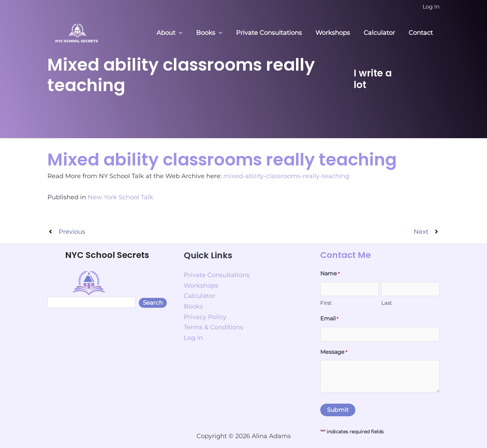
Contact (421, 33)
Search (153, 302)
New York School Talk (120, 197)
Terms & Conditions (213, 325)
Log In (193, 335)
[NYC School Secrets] (76, 32)
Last (387, 302)
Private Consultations (274, 33)
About (177, 33)
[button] (186, 33)
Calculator (381, 33)
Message (334, 352)
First (326, 302)
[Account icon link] (431, 7)
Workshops (336, 33)
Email (329, 319)
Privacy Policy (205, 315)
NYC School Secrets (107, 255)
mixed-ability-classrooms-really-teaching (286, 176)
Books (215, 33)
